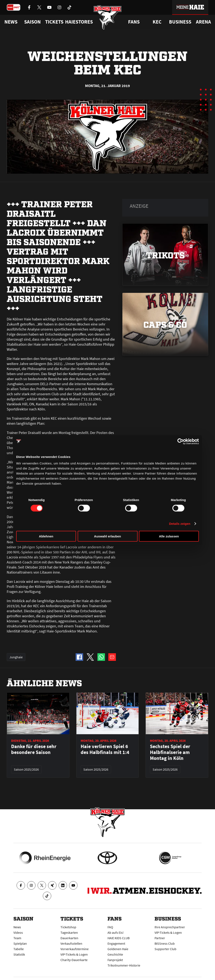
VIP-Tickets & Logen (74, 954)
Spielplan (20, 943)
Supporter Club (165, 949)
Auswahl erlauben (107, 536)
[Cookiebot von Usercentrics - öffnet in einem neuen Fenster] (180, 441)
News (17, 927)
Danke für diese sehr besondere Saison (34, 749)
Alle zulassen (169, 536)
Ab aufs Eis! (116, 932)
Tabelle (19, 949)
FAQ (110, 927)
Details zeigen (180, 523)
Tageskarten (69, 932)
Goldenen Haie (118, 949)
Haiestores (79, 22)
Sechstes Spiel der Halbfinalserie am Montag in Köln (170, 752)
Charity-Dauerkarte (74, 960)
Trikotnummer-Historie (124, 965)
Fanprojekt (115, 960)
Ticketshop (68, 927)
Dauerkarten (69, 938)
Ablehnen (46, 536)
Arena (203, 22)
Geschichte (115, 954)
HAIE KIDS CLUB (119, 938)
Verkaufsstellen (71, 943)
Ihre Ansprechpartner (170, 927)
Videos (18, 932)
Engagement (116, 943)
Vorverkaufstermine (75, 949)
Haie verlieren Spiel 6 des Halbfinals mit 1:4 (105, 749)
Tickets (54, 22)
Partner (160, 938)
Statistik (19, 954)
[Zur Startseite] (108, 17)
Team (17, 938)
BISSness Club (165, 943)
